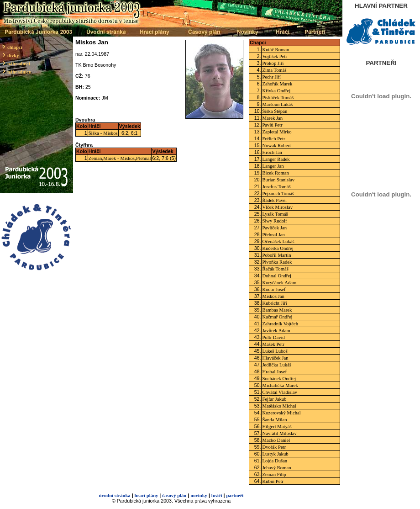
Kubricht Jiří (274, 303)
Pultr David (273, 337)
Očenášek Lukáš (278, 241)
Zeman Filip (274, 475)
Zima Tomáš (274, 70)
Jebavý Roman (276, 468)
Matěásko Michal (279, 406)
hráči (217, 496)
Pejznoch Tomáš (278, 194)
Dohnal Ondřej (277, 276)
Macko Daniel (276, 440)
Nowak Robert (276, 146)
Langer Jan (273, 166)
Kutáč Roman (276, 50)
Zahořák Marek (277, 84)
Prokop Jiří (273, 63)
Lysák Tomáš (275, 214)
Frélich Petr (273, 139)
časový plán (174, 496)
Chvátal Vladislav (279, 392)
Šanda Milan (274, 420)
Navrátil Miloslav (279, 433)
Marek (110, 158)
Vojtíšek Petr (275, 56)
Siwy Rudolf (274, 221)
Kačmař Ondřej (277, 317)
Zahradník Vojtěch (280, 324)
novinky (199, 496)
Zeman (95, 158)
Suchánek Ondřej (279, 379)
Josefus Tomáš (276, 187)
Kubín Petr (273, 481)
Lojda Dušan (275, 461)
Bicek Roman (275, 173)
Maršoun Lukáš (277, 104)
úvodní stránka (115, 496)
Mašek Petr (273, 344)
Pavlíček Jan (274, 228)
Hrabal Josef (274, 372)
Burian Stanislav (278, 180)
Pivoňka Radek (277, 262)
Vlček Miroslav (277, 207)
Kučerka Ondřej (278, 248)
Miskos (110, 133)
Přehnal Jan (273, 235)
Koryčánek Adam (279, 283)
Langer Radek (276, 159)
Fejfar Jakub (274, 399)
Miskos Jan (273, 296)
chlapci (15, 47)
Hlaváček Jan (275, 358)
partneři (235, 496)
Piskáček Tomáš (278, 98)
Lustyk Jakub (275, 454)
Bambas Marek (277, 310)
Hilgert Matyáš (277, 427)
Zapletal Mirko (277, 132)
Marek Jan (272, 118)
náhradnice (19, 72)
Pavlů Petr (272, 125)
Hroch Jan (272, 152)
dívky (13, 56)
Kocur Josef (274, 289)
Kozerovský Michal (281, 413)
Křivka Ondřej (276, 91)
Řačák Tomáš (275, 269)
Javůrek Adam (276, 331)
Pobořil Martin (276, 255)
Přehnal (144, 158)
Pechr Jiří (271, 77)
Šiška (94, 133)
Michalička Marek (280, 385)
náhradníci (19, 64)
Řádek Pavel (274, 200)
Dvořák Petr (274, 447)
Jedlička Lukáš (277, 365)
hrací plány (147, 496)
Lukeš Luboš (275, 351)
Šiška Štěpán (275, 111)
